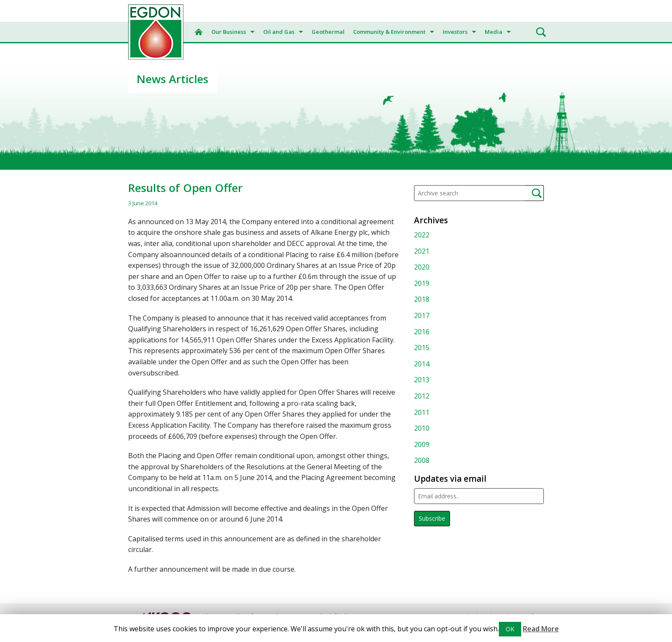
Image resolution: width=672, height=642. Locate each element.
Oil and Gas (279, 32)
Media (493, 32)
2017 (422, 315)
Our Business (229, 32)
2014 (422, 364)
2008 (422, 460)
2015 (422, 348)
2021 (422, 251)
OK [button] (510, 629)
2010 (422, 428)
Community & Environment (389, 32)
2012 (422, 396)
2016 (422, 332)
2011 (422, 412)
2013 (422, 380)
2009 (422, 444)
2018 (422, 299)
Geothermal (328, 32)
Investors (455, 32)
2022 (422, 235)
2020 (422, 267)
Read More (541, 629)
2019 (422, 283)
